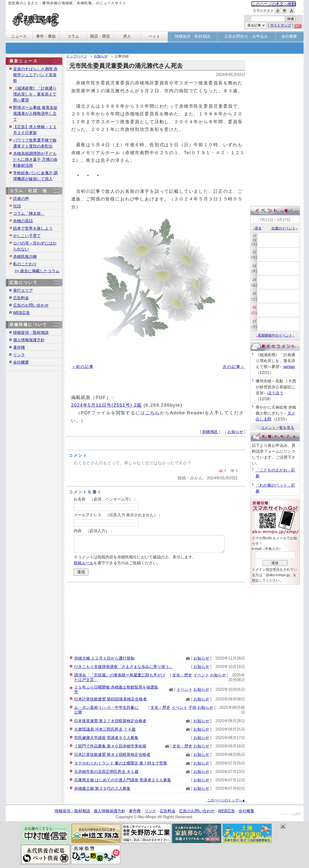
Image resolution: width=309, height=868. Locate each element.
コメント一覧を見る (275, 428)
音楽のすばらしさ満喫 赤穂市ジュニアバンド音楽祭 (35, 75)
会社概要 (21, 362)
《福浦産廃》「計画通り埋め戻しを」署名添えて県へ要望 (35, 94)
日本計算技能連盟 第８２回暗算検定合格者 (112, 755)
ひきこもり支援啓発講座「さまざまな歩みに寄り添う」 (124, 667)
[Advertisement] (156, 618)
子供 (192, 707)
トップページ (77, 56)
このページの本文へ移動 (274, 4)
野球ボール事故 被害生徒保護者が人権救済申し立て (35, 113)
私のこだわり (25, 264)
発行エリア (23, 290)
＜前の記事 (83, 367)
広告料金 (21, 298)
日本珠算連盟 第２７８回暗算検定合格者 (110, 721)
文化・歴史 (182, 675)
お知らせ (101, 56)
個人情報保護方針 (29, 340)
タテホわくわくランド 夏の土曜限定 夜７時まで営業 (121, 763)
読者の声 (21, 199)
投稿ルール (84, 563)
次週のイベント (285, 228)
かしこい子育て (27, 236)
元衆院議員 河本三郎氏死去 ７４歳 (105, 729)
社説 (17, 206)
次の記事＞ (234, 367)
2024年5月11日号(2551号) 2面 (107, 405)
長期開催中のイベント (275, 335)
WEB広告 (22, 313)
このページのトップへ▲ (226, 800)
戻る (257, 228)
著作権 (19, 347)
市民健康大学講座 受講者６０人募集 (106, 738)
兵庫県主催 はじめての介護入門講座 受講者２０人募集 (123, 780)
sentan (289, 367)
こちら (153, 413)
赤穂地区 (210, 432)
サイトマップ (281, 25)
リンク (19, 355)
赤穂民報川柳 (25, 257)
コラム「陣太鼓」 (29, 213)
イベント (201, 675)
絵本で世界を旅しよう (33, 228)
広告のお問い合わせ (31, 305)
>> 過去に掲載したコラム (37, 271)
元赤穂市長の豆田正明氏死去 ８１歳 (106, 772)
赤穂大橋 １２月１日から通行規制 (104, 658)
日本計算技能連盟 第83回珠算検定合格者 (110, 699)
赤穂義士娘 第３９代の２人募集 (102, 788)
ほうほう (275, 393)
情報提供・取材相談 (31, 333)
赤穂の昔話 (23, 221)
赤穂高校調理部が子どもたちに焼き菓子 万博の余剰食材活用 (35, 160)
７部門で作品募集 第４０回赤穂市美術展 (110, 746)
